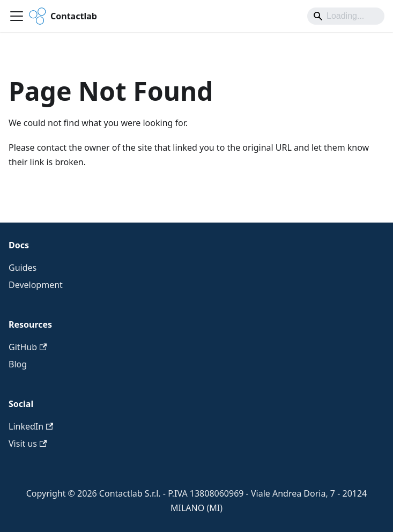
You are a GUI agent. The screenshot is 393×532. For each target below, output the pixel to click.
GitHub (28, 347)
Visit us (28, 444)
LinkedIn (31, 426)
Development (36, 285)
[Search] (346, 16)
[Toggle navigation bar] (17, 16)
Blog (18, 364)
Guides (23, 268)
